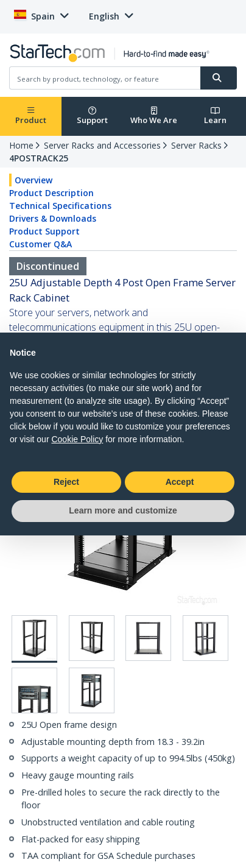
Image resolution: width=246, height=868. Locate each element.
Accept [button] (180, 482)
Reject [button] (66, 482)
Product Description (51, 193)
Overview (33, 180)
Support (92, 116)
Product (31, 116)
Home (21, 145)
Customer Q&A (40, 244)
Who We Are (154, 116)
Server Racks (196, 145)
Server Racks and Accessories (102, 145)
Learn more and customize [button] (123, 510)
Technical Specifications (60, 206)
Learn (215, 116)
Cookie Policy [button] (77, 439)
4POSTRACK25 (39, 158)
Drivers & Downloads (53, 218)
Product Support (44, 231)
